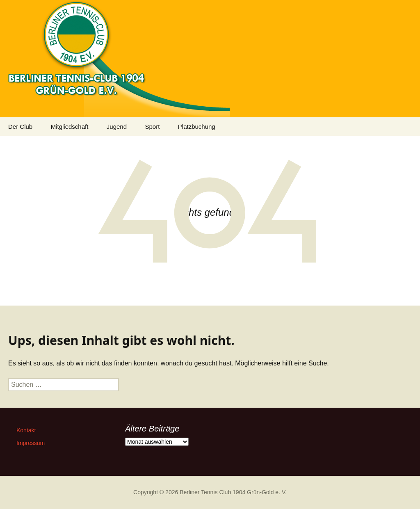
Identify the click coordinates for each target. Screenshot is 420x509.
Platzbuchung (197, 127)
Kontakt (26, 430)
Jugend (117, 127)
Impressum (31, 443)
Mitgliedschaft (70, 127)
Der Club (20, 127)
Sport (152, 127)
